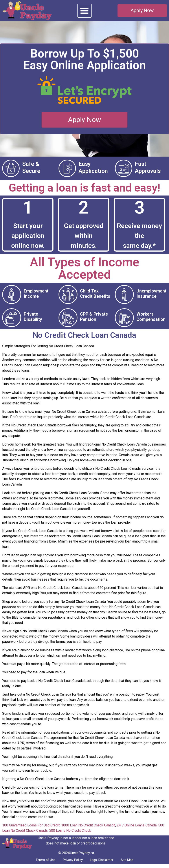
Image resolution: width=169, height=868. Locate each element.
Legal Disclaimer (103, 863)
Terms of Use (40, 863)
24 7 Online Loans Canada (137, 829)
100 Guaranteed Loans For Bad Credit (31, 829)
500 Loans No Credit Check (70, 834)
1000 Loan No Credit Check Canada (88, 829)
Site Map (132, 863)
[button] (84, 11)
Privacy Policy (71, 863)
